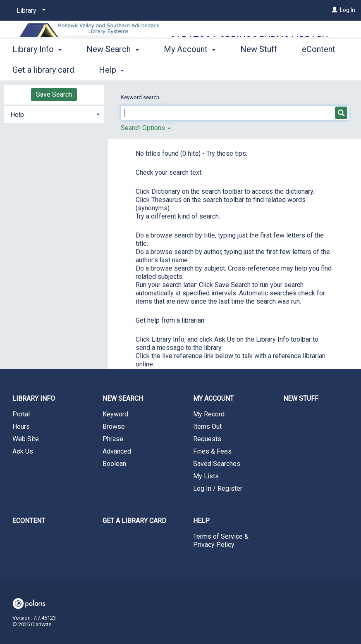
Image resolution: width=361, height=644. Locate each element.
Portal (21, 414)
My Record (209, 414)
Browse (114, 427)
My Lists (206, 476)
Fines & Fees (212, 451)
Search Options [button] (146, 128)
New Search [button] (112, 69)
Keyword (115, 414)
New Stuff (259, 69)
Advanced (117, 451)
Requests (207, 439)
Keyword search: (141, 97)
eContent (29, 521)
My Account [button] (190, 69)
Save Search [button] (54, 94)
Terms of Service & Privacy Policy (221, 541)
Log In (348, 10)
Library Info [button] (37, 69)
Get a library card (134, 521)
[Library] (30, 11)
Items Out (207, 427)
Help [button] (17, 115)
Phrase (113, 439)
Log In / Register (218, 488)
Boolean (114, 464)
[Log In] (335, 10)
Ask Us (23, 451)
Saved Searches (217, 464)
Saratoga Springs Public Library (249, 40)
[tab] (54, 114)
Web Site (26, 439)
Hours (21, 427)
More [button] (318, 70)
